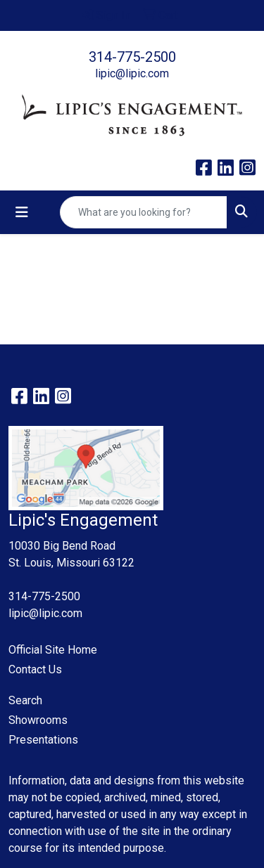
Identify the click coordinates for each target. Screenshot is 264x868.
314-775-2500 (132, 57)
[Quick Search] (144, 212)
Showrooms (38, 720)
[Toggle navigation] (22, 212)
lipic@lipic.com (132, 73)
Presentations (43, 740)
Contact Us (35, 669)
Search (25, 700)
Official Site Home (53, 650)
